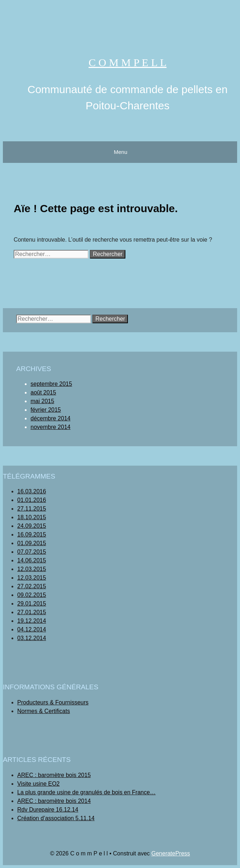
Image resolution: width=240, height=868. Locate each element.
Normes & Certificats (44, 711)
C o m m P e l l (128, 62)
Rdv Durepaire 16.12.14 (48, 810)
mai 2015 (42, 401)
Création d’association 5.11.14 (56, 818)
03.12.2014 (32, 638)
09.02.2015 (32, 595)
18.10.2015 (32, 517)
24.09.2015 (32, 526)
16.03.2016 (32, 491)
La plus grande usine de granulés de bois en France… (86, 792)
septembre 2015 (51, 384)
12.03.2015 (32, 569)
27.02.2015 (32, 586)
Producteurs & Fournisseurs (53, 702)
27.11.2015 (32, 509)
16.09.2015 (32, 534)
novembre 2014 (50, 427)
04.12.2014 (32, 629)
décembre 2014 (50, 418)
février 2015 (46, 410)
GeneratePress (171, 853)
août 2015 (43, 392)
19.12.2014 (32, 621)
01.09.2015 (32, 543)
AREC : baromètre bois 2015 (54, 775)
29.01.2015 (32, 604)
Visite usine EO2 (38, 784)
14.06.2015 (32, 560)
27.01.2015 (32, 612)
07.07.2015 (32, 552)
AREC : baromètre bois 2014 (54, 801)
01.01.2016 (32, 500)
